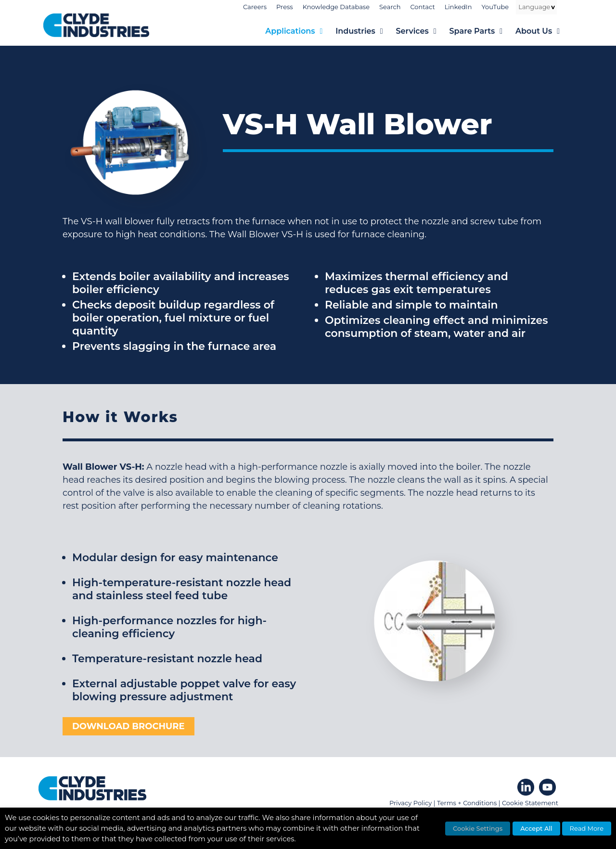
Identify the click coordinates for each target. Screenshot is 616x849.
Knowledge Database (336, 7)
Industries (366, 31)
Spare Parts (482, 31)
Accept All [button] (536, 828)
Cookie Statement (530, 803)
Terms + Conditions (467, 803)
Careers (255, 7)
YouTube (495, 7)
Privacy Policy (411, 803)
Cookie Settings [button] (478, 828)
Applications (300, 31)
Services (423, 31)
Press (285, 7)
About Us (544, 31)
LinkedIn (458, 7)
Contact (422, 7)
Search (390, 7)
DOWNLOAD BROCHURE (128, 726)
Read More (587, 828)
